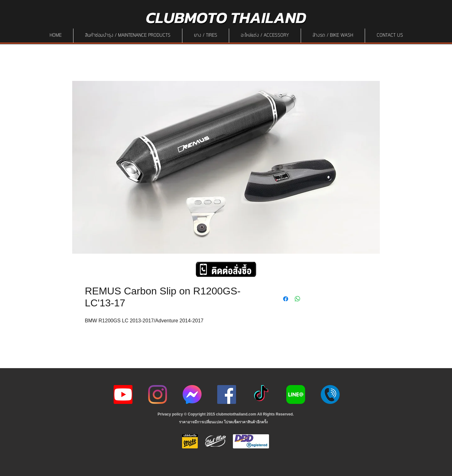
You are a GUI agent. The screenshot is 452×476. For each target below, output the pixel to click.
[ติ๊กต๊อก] (261, 394)
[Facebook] (227, 394)
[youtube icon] (123, 394)
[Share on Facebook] (286, 299)
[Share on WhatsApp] (298, 299)
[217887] (330, 394)
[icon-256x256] (192, 394)
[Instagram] (158, 394)
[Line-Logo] (296, 394)
